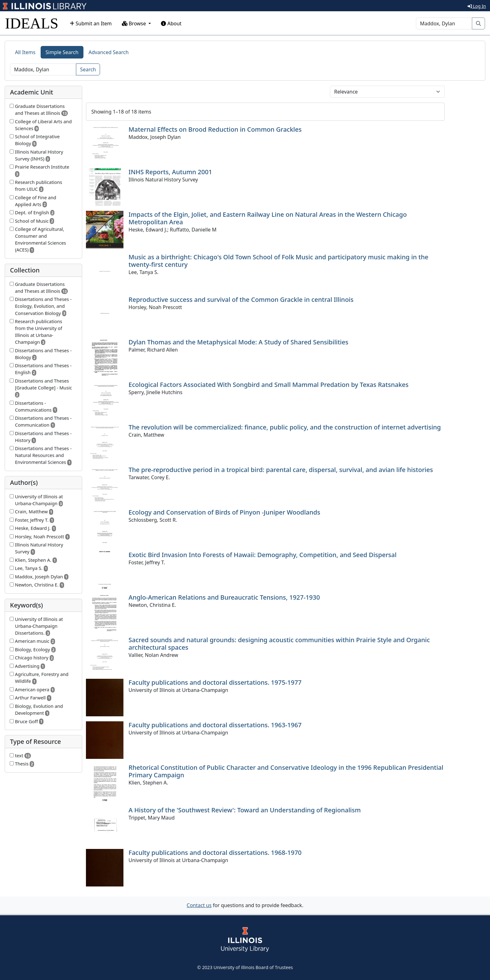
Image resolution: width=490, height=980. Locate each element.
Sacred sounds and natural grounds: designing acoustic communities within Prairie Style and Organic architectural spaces (279, 644)
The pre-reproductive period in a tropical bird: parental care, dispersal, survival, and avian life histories (281, 470)
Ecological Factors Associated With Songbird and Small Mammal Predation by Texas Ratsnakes (268, 385)
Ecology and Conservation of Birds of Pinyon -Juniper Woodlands (224, 512)
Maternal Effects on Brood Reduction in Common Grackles (215, 129)
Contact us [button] (199, 905)
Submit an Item (91, 23)
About (171, 23)
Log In (477, 6)
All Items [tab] (25, 52)
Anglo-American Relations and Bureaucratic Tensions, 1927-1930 (224, 597)
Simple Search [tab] (62, 52)
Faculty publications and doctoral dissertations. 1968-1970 (215, 853)
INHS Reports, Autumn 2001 (170, 172)
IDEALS (32, 23)
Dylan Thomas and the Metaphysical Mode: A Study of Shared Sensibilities (238, 342)
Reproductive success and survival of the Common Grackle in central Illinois (241, 300)
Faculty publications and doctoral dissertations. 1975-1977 (215, 682)
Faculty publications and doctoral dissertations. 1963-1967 (215, 725)
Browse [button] (135, 23)
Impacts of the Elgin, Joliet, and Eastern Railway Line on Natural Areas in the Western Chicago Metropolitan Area (267, 218)
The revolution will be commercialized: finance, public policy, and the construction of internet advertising (285, 427)
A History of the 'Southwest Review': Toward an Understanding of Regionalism (245, 810)
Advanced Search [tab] (108, 52)
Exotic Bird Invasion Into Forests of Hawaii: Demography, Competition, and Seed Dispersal (262, 555)
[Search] (444, 23)
